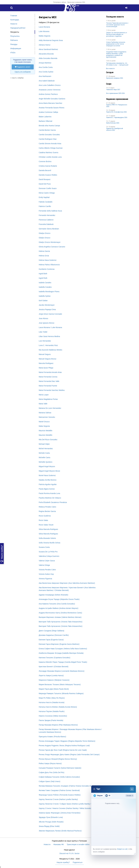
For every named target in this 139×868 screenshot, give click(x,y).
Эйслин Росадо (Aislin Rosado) (51, 822)
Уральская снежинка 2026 (76, 2)
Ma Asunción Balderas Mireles (50, 350)
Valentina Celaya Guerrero (49, 556)
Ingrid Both (43, 274)
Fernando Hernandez (47, 215)
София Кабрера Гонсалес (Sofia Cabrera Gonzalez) (59, 777)
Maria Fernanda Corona (48, 377)
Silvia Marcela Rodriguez (48, 534)
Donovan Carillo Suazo (48, 188)
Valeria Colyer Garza (47, 561)
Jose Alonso (44, 318)
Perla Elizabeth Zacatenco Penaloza (53, 502)
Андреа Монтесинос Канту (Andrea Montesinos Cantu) (60, 613)
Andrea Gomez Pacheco (48, 94)
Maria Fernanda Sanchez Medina (52, 390)
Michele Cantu (44, 453)
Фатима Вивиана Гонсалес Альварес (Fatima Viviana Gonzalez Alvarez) (67, 786)
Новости (14, 24)
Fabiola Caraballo (46, 202)
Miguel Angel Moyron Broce (49, 471)
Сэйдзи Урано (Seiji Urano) (49, 781)
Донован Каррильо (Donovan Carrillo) (54, 635)
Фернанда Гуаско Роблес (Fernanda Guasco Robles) (60, 795)
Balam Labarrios (45, 117)
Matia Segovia (44, 426)
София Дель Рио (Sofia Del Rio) (52, 772)
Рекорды (14, 44)
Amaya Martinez (45, 63)
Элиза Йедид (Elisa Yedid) (49, 826)
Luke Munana (44, 31)
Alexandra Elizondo (46, 54)
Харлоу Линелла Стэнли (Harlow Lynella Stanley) (58, 799)
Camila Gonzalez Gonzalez (49, 135)
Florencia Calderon (46, 220)
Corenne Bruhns (45, 161)
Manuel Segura (45, 354)
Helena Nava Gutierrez (48, 260)
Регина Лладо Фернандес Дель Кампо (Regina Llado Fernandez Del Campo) (69, 755)
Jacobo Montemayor (47, 305)
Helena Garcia (44, 251)
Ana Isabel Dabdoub (47, 81)
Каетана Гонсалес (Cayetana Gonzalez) (55, 658)
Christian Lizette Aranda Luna (50, 157)
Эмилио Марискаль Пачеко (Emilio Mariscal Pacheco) (60, 831)
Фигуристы (15, 32)
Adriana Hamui (45, 45)
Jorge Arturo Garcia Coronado (50, 314)
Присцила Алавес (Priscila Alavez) (52, 737)
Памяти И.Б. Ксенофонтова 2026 (116, 112)
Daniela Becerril (45, 170)
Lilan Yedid (43, 332)
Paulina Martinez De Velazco (50, 498)
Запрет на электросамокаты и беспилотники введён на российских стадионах (117, 34)
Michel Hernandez (46, 449)
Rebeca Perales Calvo (47, 507)
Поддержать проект (23, 67)
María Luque (44, 395)
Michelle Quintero (46, 462)
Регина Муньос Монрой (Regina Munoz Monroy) (58, 759)
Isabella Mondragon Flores (49, 292)
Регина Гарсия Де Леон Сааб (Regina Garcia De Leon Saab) (63, 750)
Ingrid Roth (43, 278)
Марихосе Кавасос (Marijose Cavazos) (54, 680)
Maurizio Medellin (46, 435)
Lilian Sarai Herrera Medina (49, 336)
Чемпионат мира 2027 (113, 90)
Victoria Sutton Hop (46, 574)
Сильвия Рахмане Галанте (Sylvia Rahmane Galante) (60, 768)
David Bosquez (45, 179)
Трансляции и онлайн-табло (78, 844)
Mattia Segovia (45, 36)
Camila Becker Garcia (47, 130)
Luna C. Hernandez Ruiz (48, 345)
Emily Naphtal (44, 197)
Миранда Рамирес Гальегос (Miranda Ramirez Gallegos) (61, 693)
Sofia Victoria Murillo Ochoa (49, 543)
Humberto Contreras (47, 269)
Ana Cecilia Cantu (46, 67)
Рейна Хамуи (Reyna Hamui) (50, 763)
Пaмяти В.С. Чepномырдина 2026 (117, 117)
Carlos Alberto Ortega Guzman (51, 148)
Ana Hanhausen (45, 76)
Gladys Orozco (45, 238)
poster (114, 21)
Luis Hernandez (45, 341)
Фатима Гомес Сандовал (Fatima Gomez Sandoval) (59, 790)
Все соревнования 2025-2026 (115, 93)
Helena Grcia (44, 256)
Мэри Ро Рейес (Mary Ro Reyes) (52, 698)
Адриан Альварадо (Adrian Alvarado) (53, 595)
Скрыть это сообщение (23, 72)
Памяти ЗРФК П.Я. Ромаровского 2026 (117, 106)
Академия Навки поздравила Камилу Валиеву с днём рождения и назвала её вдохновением (116, 54)
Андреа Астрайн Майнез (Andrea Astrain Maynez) (59, 608)
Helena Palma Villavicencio (49, 265)
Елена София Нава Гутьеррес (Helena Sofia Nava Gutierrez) (63, 649)
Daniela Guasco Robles (48, 175)
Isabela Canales (45, 283)
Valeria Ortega (44, 565)
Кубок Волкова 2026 (113, 123)
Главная (14, 16)
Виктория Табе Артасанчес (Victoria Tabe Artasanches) (61, 622)
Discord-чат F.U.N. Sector (69, 853)
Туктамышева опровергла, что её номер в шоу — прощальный (117, 64)
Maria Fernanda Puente (48, 386)
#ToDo (13, 53)
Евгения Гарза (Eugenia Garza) (51, 640)
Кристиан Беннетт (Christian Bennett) (54, 667)
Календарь (15, 20)
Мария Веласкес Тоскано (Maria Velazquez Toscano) (60, 684)
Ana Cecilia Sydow (46, 72)
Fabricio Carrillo (45, 206)
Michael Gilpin (44, 444)
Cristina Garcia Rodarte (48, 166)
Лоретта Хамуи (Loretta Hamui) (51, 676)
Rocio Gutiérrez (45, 516)
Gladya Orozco (45, 233)
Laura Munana (44, 27)
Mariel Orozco (44, 422)
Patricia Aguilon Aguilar (48, 484)
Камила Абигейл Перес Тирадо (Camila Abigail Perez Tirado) (63, 662)
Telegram (98, 796)
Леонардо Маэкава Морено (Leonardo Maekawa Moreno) (62, 671)
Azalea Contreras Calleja (48, 112)
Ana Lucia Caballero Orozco (50, 85)
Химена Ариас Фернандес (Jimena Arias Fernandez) (60, 813)
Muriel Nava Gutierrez (47, 475)
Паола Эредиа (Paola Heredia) (51, 720)
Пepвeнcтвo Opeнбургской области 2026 (115, 129)
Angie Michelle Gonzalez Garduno (52, 99)
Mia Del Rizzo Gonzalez (48, 440)
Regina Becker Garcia (47, 511)
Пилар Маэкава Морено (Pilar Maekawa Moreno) (58, 725)
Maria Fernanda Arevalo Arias (50, 372)
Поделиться (77, 862)
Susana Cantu (44, 547)
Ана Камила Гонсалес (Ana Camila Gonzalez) (57, 604)
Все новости (110, 69)
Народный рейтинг (18, 28)
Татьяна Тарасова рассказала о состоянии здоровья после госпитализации (117, 25)
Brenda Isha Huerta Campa (49, 126)
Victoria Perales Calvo (47, 570)
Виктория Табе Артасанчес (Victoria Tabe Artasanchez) (61, 626)
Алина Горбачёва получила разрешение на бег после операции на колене (116, 44)
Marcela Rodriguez (46, 363)
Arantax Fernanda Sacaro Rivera (52, 108)
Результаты (15, 36)
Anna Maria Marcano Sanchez (50, 103)
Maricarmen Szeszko (47, 417)
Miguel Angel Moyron (47, 466)
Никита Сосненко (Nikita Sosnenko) (53, 716)
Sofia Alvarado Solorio (47, 538)
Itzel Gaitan (43, 301)
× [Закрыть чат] (132, 789)
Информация (16, 48)
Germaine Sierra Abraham (49, 229)
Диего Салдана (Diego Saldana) (51, 631)
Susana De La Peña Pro (48, 552)
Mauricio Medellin (46, 431)
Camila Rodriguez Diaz (48, 139)
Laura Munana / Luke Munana (50, 327)
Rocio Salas (43, 520)
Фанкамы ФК (59, 844)
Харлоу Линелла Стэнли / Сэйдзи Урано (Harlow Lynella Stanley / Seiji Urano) (70, 804)
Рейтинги (14, 40)
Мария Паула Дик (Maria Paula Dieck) (54, 689)
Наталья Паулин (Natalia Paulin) (52, 711)
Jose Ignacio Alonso (47, 323)
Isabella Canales (45, 287)
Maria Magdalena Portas (48, 399)
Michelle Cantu (45, 457)
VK (108, 796)
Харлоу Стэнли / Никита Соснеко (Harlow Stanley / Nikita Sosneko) (65, 808)
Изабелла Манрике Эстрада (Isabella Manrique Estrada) (61, 653)
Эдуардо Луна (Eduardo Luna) (51, 817)
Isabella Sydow (45, 296)
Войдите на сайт (122, 849)
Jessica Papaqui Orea (47, 309)
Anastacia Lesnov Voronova (50, 90)
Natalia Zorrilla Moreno (48, 480)
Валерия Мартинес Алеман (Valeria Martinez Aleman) (60, 617)
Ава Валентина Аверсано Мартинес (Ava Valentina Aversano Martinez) (67, 583)
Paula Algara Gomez (47, 489)
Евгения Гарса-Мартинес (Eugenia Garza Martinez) (59, 644)
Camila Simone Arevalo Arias (50, 144)
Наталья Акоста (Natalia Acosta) (52, 702)
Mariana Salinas (45, 413)
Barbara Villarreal (46, 121)
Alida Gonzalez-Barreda (48, 58)
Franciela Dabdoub (46, 224)
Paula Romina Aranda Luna (49, 493)
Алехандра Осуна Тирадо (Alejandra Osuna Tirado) (59, 599)
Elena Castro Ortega (47, 193)
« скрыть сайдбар (17, 78)
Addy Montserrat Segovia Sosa (51, 40)
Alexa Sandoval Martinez (48, 49)
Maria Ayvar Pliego (46, 368)
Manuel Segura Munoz (48, 359)
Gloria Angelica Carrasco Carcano (52, 247)
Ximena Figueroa (45, 579)
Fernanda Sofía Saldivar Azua (50, 211)
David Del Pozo (45, 184)
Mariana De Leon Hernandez (50, 408)
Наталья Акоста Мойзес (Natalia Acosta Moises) (58, 707)
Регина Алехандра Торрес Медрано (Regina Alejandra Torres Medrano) (67, 741)
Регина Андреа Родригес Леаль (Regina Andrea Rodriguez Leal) (64, 746)
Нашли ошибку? (2, 554)
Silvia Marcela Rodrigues (48, 529)
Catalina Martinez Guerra (48, 152)
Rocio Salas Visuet (46, 525)
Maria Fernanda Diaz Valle (49, 381)
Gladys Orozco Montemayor (50, 242)
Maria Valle (43, 404)
